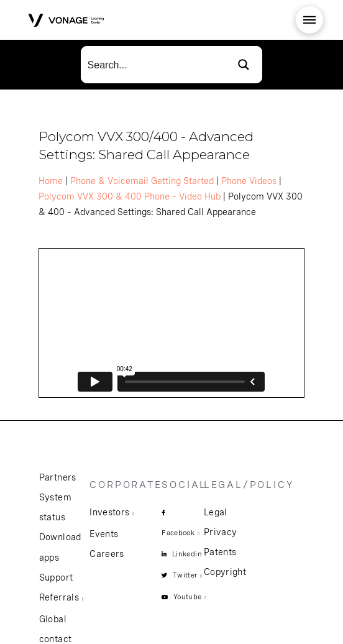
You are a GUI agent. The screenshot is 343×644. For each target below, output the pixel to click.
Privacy (220, 532)
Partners (58, 477)
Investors (109, 512)
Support (56, 577)
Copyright (225, 572)
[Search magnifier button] (244, 65)
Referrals (59, 597)
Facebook (178, 533)
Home (51, 181)
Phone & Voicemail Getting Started (142, 181)
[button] (309, 20)
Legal (216, 512)
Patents (220, 552)
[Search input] (154, 65)
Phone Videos (249, 181)
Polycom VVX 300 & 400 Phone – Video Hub (130, 196)
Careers (107, 554)
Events (104, 534)
